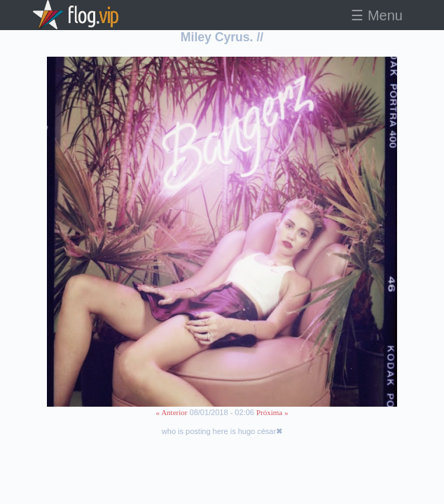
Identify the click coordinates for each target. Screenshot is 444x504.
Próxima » (272, 412)
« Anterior (172, 412)
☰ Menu (377, 15)
